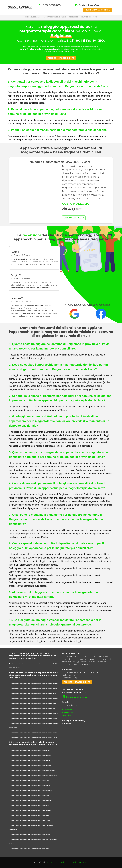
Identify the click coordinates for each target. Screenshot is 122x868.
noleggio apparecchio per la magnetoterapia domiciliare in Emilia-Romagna (33, 770)
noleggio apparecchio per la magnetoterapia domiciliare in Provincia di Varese (34, 737)
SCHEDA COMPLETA (74, 218)
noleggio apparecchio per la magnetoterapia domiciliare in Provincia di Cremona (35, 698)
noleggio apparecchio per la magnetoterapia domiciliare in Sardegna (31, 810)
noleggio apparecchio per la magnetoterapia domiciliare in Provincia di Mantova (34, 713)
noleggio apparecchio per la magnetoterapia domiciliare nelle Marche (31, 790)
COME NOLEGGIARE (32, 17)
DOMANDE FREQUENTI (89, 17)
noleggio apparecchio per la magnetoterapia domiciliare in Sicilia (30, 815)
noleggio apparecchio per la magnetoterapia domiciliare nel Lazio (30, 780)
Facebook (67, 710)
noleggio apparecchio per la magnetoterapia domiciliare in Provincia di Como (34, 693)
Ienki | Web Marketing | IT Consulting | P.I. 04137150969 (67, 862)
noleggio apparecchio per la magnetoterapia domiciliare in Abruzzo (31, 750)
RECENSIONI (73, 17)
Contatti (66, 724)
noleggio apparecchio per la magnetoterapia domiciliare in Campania (31, 765)
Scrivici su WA (88, 5)
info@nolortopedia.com (74, 692)
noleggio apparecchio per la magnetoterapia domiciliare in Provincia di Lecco (34, 703)
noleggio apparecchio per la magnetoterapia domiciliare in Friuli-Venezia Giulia (34, 775)
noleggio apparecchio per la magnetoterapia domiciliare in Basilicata (31, 755)
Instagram (67, 712)
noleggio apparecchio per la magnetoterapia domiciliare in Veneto (30, 848)
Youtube (66, 715)
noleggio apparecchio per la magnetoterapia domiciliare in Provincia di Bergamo (35, 683)
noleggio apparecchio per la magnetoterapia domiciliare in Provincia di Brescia (34, 688)
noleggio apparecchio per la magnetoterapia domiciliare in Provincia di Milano (34, 718)
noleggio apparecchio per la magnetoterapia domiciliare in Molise (30, 795)
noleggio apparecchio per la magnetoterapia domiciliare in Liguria (30, 785)
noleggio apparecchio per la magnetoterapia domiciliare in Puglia (30, 805)
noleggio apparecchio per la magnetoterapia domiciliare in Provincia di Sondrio (34, 732)
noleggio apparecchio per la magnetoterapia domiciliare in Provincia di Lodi (33, 708)
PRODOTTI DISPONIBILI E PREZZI (54, 17)
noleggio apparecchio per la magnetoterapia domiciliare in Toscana (31, 820)
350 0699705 (51, 5)
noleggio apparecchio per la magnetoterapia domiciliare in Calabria (31, 760)
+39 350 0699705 (75, 690)
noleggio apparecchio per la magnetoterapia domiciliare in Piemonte (31, 800)
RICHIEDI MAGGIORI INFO (97, 10)
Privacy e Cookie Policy (74, 721)
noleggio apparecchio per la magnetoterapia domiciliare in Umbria (30, 834)
